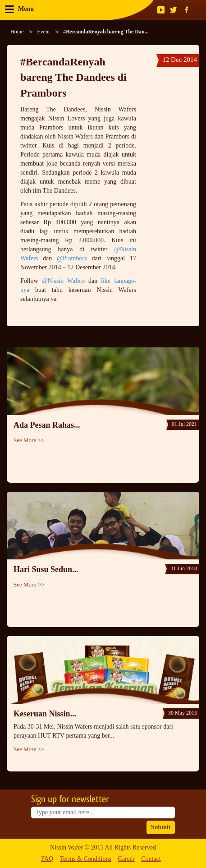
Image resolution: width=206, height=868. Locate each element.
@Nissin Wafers (64, 281)
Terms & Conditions (86, 859)
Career (126, 859)
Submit (161, 827)
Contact (151, 859)
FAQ (47, 859)
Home (17, 32)
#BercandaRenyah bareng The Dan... (106, 32)
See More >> (29, 440)
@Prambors (72, 258)
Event (43, 32)
